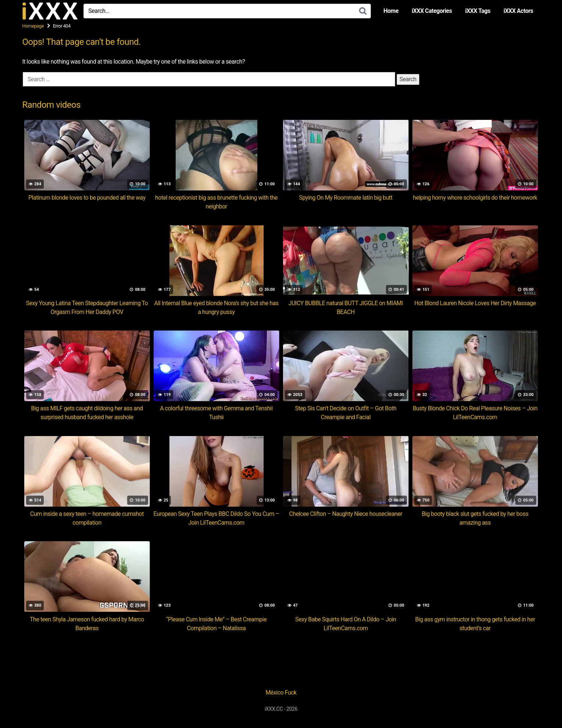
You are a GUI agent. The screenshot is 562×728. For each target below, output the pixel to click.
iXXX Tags (477, 11)
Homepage (33, 26)
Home (391, 11)
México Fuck (281, 693)
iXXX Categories (432, 11)
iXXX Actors (518, 11)
